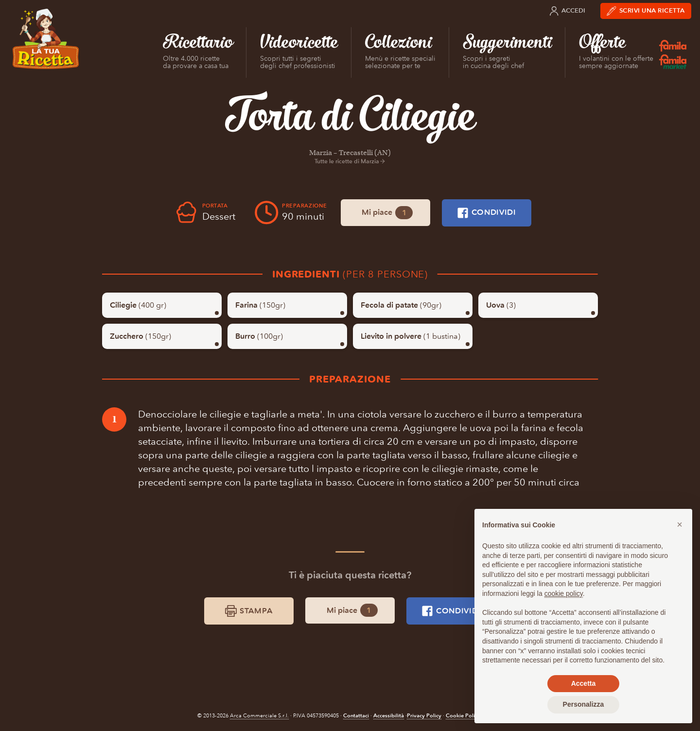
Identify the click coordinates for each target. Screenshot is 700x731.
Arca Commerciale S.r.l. (259, 716)
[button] (680, 524)
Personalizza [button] (584, 704)
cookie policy (564, 593)
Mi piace (387, 213)
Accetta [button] (584, 683)
